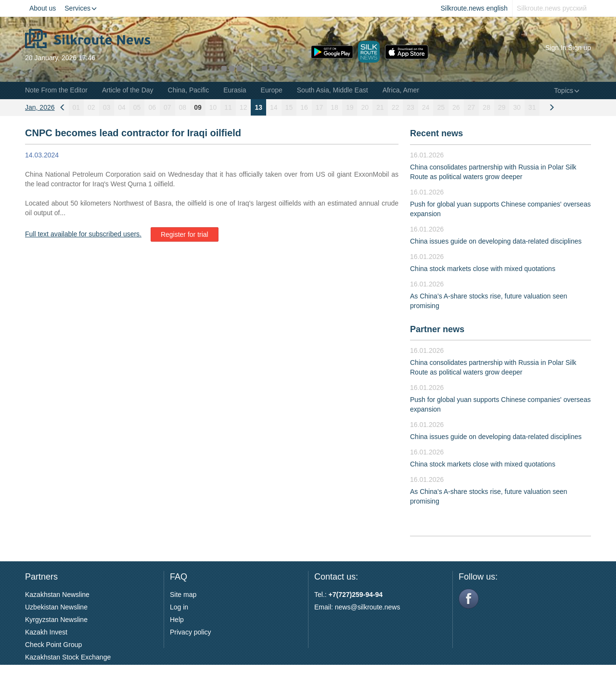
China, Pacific (189, 90)
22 (396, 107)
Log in (179, 607)
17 (320, 107)
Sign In (556, 48)
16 (304, 107)
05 (137, 107)
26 (456, 107)
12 (244, 107)
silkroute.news (379, 607)
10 (213, 107)
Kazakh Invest (46, 632)
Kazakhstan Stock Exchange (68, 657)
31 (532, 107)
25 (441, 107)
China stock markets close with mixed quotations (483, 269)
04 (122, 107)
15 (289, 107)
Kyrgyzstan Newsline (56, 620)
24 (426, 107)
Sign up (580, 48)
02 (91, 107)
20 (365, 107)
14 (274, 107)
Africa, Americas (407, 90)
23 (411, 107)
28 (487, 107)
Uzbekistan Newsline (56, 607)
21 (380, 107)
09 (198, 107)
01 (77, 107)
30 (517, 107)
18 (334, 107)
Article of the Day (128, 90)
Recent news (436, 133)
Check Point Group (53, 645)
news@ (346, 607)
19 (350, 107)
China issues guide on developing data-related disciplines (496, 241)
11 (228, 107)
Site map (183, 595)
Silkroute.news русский (552, 8)
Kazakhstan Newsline (57, 595)
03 (107, 107)
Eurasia (235, 90)
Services (81, 8)
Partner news (437, 329)
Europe (272, 90)
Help (177, 620)
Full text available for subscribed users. (83, 234)
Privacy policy (191, 632)
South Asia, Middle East (333, 90)
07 (167, 107)
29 (502, 107)
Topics (567, 91)
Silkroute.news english (474, 8)
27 (472, 107)
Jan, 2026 (40, 107)
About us (43, 8)
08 (183, 107)
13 (258, 107)
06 (152, 107)
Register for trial (185, 234)
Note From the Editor (56, 90)
